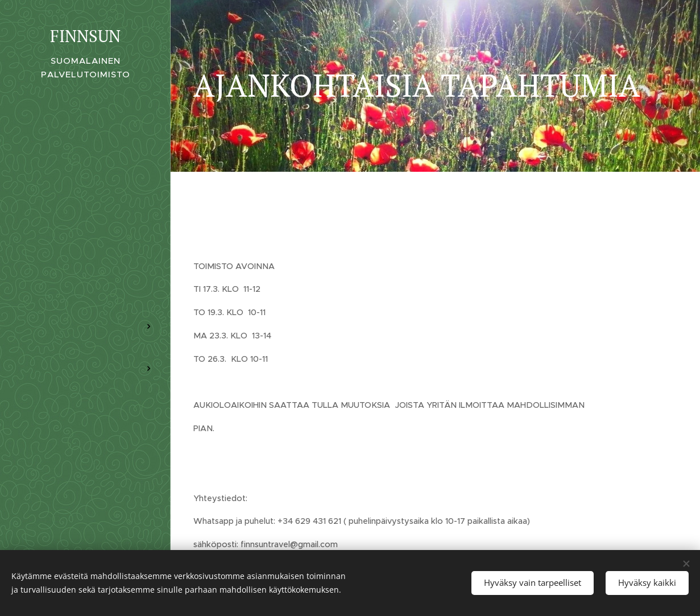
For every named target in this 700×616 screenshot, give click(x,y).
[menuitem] (85, 293)
